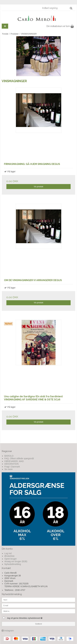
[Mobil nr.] (38, 611)
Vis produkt (38, 187)
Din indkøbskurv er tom (60, 26)
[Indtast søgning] (57, 8)
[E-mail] (38, 605)
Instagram (9, 631)
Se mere (9, 469)
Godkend (39, 624)
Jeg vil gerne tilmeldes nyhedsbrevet (32, 617)
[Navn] (38, 600)
